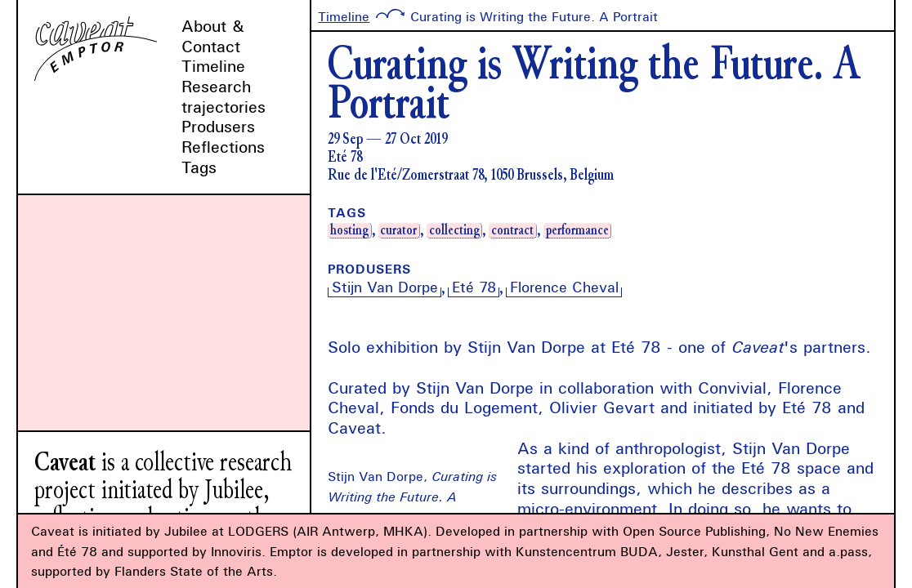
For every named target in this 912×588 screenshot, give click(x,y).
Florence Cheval (564, 287)
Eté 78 (474, 287)
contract (512, 230)
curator (398, 230)
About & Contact (213, 36)
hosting (349, 230)
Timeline (213, 66)
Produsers (218, 126)
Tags (199, 167)
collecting (454, 230)
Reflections (223, 147)
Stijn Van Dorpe (385, 287)
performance (577, 230)
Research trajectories (224, 96)
